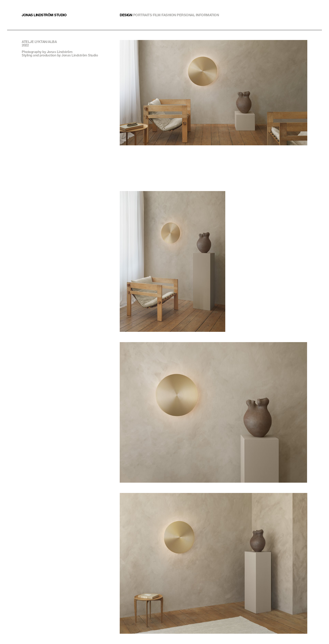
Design (126, 15)
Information (208, 15)
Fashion (169, 15)
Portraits (143, 15)
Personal (186, 15)
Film (157, 15)
